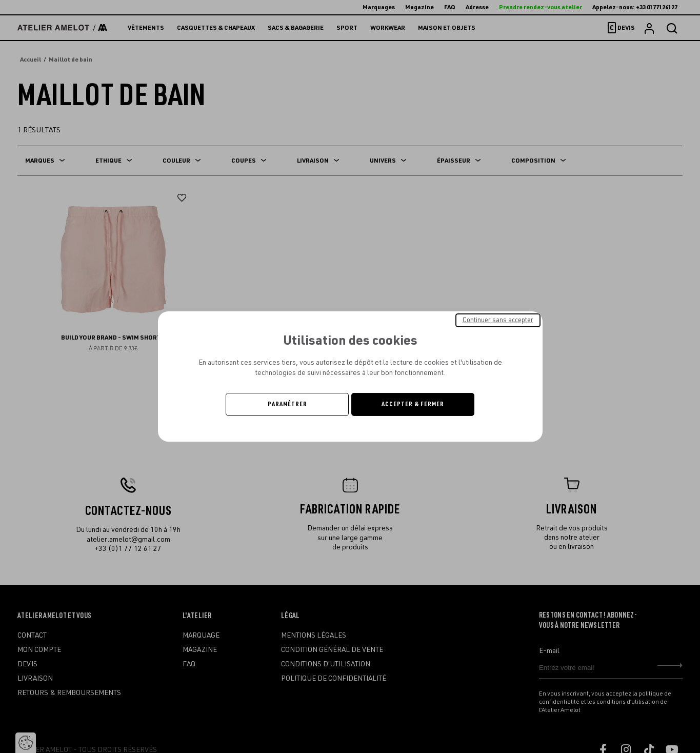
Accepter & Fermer (413, 404)
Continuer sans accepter (498, 320)
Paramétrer (287, 404)
